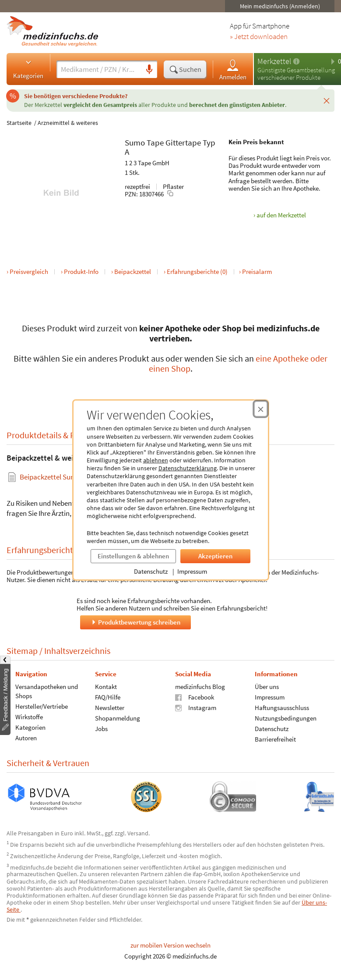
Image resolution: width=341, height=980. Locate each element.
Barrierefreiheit (275, 739)
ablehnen (156, 460)
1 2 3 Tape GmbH (147, 163)
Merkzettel (274, 61)
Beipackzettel (133, 272)
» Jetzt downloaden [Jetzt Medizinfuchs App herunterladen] (259, 37)
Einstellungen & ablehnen (133, 556)
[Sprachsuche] (149, 70)
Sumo (135, 142)
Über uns (267, 686)
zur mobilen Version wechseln (170, 945)
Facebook (195, 697)
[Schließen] (327, 100)
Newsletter (110, 707)
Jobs (101, 728)
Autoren (26, 737)
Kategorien (28, 69)
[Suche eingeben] (99, 69)
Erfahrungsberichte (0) (197, 272)
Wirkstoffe (29, 716)
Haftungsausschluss (282, 707)
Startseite (19, 123)
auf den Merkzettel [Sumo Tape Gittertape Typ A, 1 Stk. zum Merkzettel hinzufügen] (281, 215)
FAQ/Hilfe (108, 697)
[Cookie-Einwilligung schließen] (261, 409)
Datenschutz (151, 571)
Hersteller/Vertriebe (42, 706)
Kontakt (106, 686)
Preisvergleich (29, 272)
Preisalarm (257, 272)
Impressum (192, 571)
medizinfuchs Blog (200, 686)
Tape (155, 142)
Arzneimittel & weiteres (68, 123)
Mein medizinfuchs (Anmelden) (280, 6)
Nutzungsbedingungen (286, 718)
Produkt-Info (81, 272)
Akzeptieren (215, 556)
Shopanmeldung (118, 718)
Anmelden (233, 69)
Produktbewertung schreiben (135, 622)
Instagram (196, 707)
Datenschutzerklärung (188, 468)
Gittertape (183, 142)
